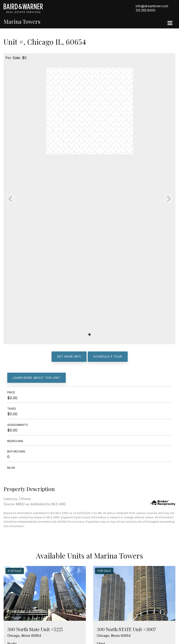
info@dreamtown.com (152, 6)
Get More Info (69, 356)
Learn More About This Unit (37, 378)
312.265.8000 (146, 10)
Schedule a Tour (108, 356)
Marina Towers (22, 22)
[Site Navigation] (170, 23)
